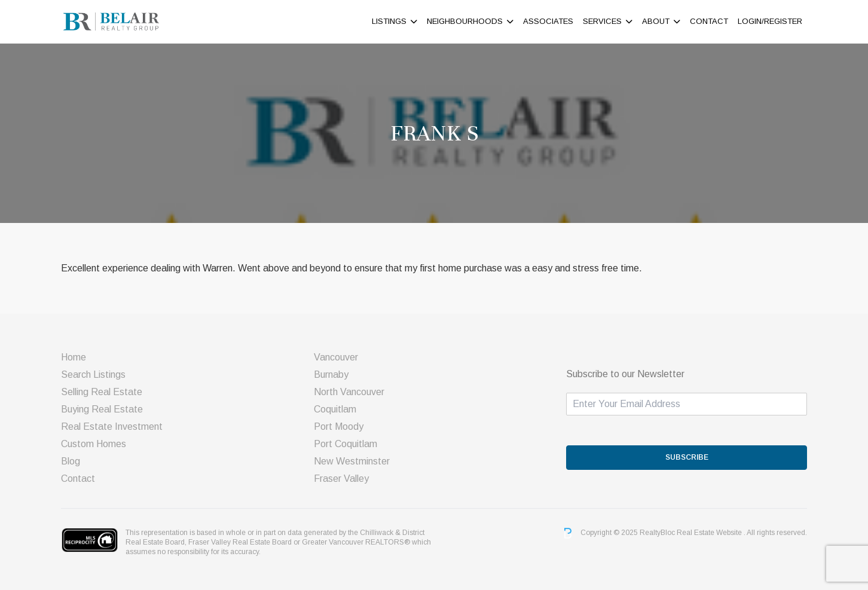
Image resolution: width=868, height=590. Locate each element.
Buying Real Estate (102, 409)
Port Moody (339, 427)
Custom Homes (94, 444)
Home (74, 357)
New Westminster (352, 461)
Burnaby (331, 375)
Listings (389, 21)
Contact (709, 21)
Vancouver (336, 357)
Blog (71, 461)
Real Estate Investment (112, 427)
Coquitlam (335, 409)
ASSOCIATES (548, 21)
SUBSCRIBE (687, 457)
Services (602, 21)
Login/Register (770, 21)
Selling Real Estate (102, 392)
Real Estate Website (710, 533)
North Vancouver (349, 392)
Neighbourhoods (465, 21)
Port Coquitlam (346, 444)
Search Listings (93, 375)
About (656, 21)
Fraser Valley (341, 479)
